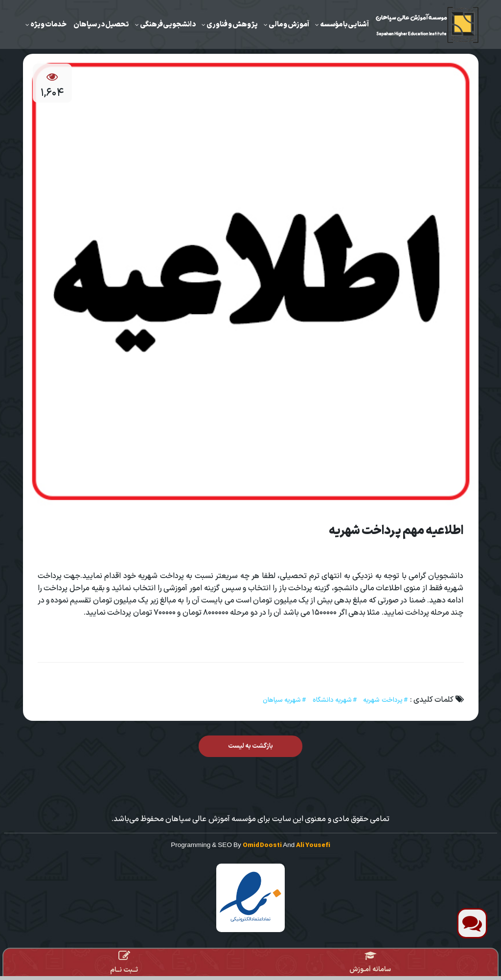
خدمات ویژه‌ (48, 24)
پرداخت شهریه (383, 700)
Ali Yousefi (313, 845)
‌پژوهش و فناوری (232, 24)
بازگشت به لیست (251, 746)
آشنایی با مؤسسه (344, 24)
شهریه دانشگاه (332, 700)
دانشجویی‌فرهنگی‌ (168, 24)
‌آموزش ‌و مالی (289, 24)
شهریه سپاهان (282, 700)
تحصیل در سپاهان (101, 24)
